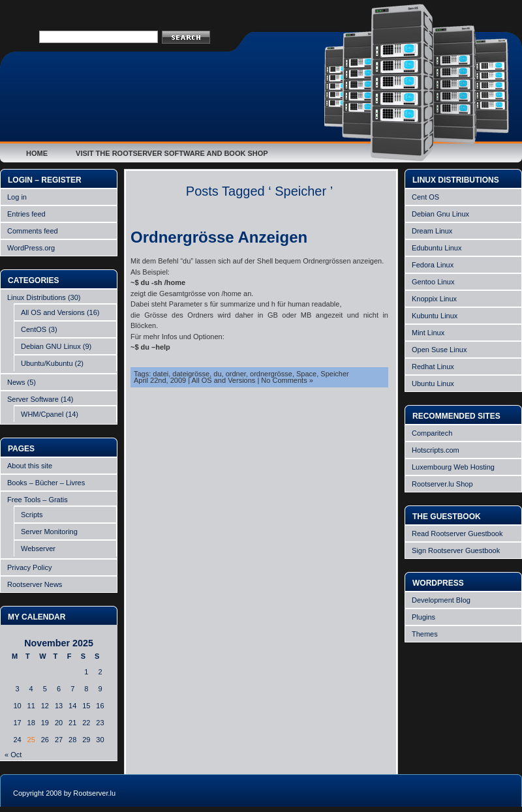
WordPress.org (31, 248)
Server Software (33, 399)
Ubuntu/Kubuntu (47, 363)
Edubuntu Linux (437, 248)
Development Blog (441, 600)
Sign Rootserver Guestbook (456, 550)
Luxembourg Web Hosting (453, 467)
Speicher (334, 374)
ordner (236, 374)
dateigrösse (191, 374)
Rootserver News (35, 584)
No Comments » (287, 380)
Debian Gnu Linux (440, 214)
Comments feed (33, 231)
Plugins (423, 617)
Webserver (38, 549)
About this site (30, 466)
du (217, 374)
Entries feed (26, 214)
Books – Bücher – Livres (46, 483)
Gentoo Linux (433, 282)
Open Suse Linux (439, 350)
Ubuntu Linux (433, 383)
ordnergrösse (271, 374)
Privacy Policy (29, 567)
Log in (17, 197)
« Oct (13, 755)
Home (37, 153)
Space (306, 374)
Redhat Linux (433, 367)
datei (161, 374)
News (16, 382)
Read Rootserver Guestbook (457, 534)
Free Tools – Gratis (38, 500)
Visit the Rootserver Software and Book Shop (172, 153)
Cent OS (425, 197)
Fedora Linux (433, 265)
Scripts (32, 515)
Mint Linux (428, 333)
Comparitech (432, 433)
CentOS (34, 329)
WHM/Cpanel (42, 414)
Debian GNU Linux (51, 346)
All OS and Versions (53, 312)
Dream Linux (432, 231)
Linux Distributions (37, 297)
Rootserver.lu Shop (442, 484)
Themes (425, 634)
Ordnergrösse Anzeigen (219, 237)
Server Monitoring (49, 532)
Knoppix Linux (434, 299)
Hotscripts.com (436, 450)
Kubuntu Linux (435, 316)
